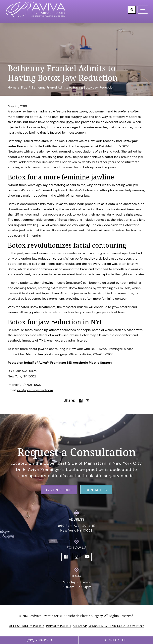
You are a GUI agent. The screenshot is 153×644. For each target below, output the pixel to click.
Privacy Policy (59, 626)
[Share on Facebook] (81, 401)
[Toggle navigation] (143, 10)
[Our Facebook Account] (66, 557)
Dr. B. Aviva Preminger (107, 349)
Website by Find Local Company (116, 626)
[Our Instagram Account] (76, 557)
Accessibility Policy (27, 626)
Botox (70, 122)
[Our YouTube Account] (87, 557)
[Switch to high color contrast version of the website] (132, 10)
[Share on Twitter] (88, 401)
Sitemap (80, 626)
